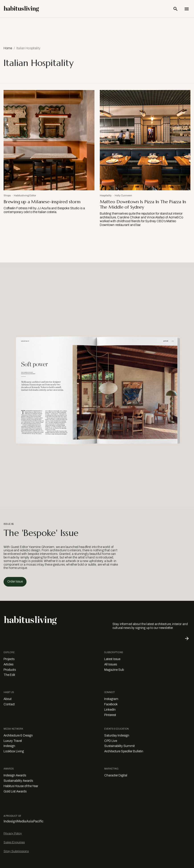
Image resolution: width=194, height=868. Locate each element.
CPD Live (111, 741)
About (8, 699)
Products (10, 670)
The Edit (9, 675)
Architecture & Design (18, 736)
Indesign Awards (15, 775)
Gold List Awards (15, 791)
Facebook (111, 704)
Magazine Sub (114, 670)
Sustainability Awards (18, 781)
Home (8, 48)
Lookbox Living (14, 751)
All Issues (111, 664)
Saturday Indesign (117, 736)
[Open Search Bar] (176, 9)
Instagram (111, 699)
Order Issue (15, 582)
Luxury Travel (13, 741)
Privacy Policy (13, 833)
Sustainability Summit (119, 746)
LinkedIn (110, 710)
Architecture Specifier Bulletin (124, 751)
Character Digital (116, 775)
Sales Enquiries (14, 842)
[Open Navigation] (187, 9)
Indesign (9, 746)
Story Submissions (16, 851)
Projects (9, 659)
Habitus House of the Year (21, 786)
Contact (9, 704)
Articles (8, 664)
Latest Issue (112, 659)
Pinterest (110, 715)
